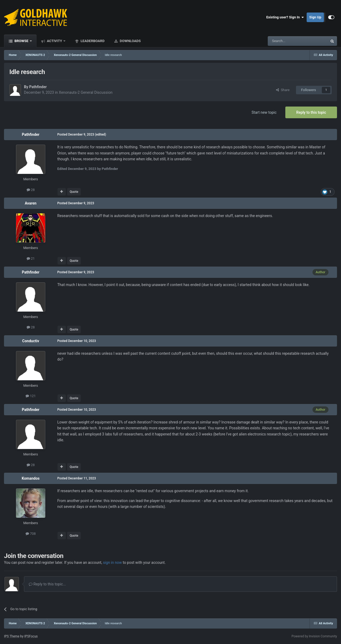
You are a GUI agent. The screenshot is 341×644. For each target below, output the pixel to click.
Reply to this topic (311, 112)
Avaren (31, 203)
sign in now (113, 563)
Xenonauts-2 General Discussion (86, 92)
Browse (21, 41)
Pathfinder (38, 87)
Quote (74, 192)
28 (31, 190)
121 (31, 396)
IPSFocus (31, 636)
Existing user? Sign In (285, 17)
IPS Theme (12, 636)
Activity (55, 41)
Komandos (31, 478)
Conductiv (31, 341)
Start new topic (264, 112)
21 (31, 258)
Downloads (130, 41)
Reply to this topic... (47, 584)
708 (31, 534)
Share (283, 90)
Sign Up (315, 17)
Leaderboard (92, 41)
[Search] (285, 41)
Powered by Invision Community (314, 636)
